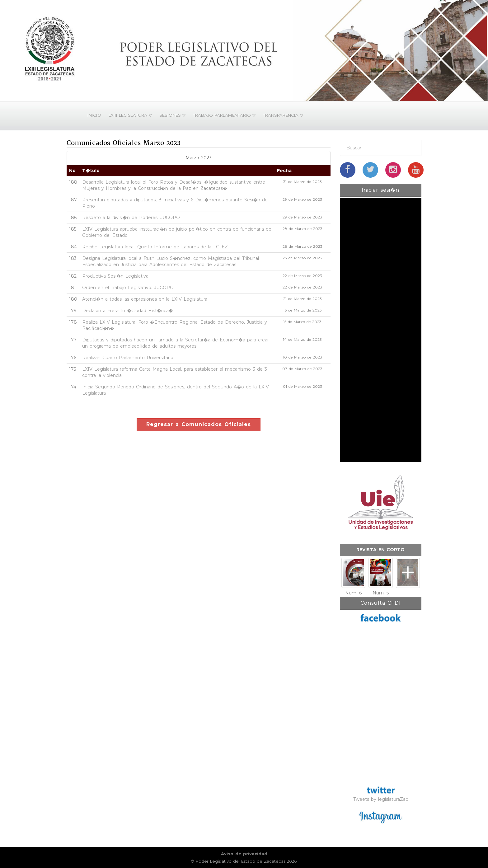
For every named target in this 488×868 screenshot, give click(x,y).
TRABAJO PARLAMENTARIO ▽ (224, 115)
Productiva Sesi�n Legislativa (115, 276)
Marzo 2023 (199, 158)
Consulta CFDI (381, 603)
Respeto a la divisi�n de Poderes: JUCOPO (131, 218)
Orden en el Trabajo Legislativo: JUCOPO (128, 288)
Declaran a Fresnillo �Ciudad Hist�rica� (128, 311)
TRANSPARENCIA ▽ (283, 115)
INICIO (94, 115)
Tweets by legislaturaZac (381, 799)
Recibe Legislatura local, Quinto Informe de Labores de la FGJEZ (155, 247)
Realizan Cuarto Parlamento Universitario (128, 358)
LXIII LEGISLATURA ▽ (130, 115)
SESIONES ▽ (172, 115)
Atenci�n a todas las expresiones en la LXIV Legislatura (145, 299)
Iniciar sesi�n (380, 190)
